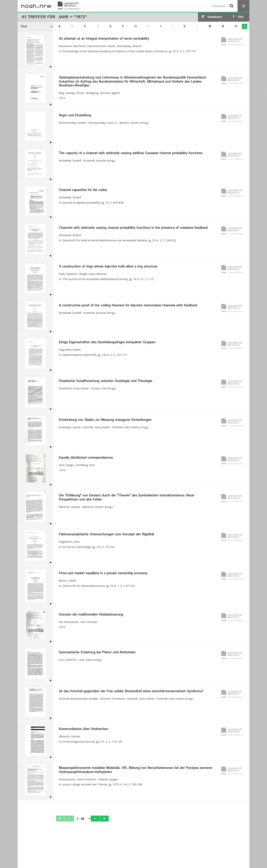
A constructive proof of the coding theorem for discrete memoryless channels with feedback (128, 306)
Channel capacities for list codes (83, 190)
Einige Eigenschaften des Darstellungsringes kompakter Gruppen (107, 342)
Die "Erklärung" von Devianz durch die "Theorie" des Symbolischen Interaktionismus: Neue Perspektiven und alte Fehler (126, 498)
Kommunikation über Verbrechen (83, 729)
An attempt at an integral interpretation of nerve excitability (104, 39)
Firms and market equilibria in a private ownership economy (103, 573)
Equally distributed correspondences (86, 458)
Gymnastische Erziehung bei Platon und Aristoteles (97, 653)
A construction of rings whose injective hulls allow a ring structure (108, 267)
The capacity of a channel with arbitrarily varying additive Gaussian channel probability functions (131, 153)
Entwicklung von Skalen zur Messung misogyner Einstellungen (105, 420)
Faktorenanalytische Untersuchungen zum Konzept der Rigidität (107, 535)
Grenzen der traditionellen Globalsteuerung (91, 615)
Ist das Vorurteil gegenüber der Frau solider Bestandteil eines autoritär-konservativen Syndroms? (131, 691)
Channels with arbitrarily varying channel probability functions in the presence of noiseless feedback (133, 228)
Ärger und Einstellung (75, 116)
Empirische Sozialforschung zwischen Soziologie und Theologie (106, 381)
